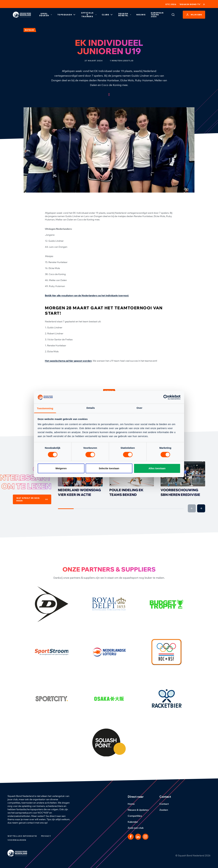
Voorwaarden (17, 840)
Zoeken (166, 810)
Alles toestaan (157, 468)
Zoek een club (138, 828)
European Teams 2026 (157, 15)
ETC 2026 (171, 4)
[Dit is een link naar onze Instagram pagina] (145, 837)
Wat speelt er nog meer (32, 499)
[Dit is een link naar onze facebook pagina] (131, 837)
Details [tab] (91, 408)
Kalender (135, 822)
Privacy (46, 836)
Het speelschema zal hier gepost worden (68, 361)
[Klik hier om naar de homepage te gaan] (22, 15)
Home (133, 804)
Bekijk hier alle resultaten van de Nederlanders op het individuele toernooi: (87, 295)
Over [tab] (139, 408)
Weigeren (61, 468)
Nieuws (141, 15)
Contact (166, 804)
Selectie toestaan (109, 468)
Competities (137, 816)
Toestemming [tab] (45, 408)
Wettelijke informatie (22, 836)
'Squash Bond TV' (192, 4)
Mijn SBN (194, 15)
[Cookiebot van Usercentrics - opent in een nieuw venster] (166, 397)
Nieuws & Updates (140, 810)
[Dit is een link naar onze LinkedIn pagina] (138, 837)
